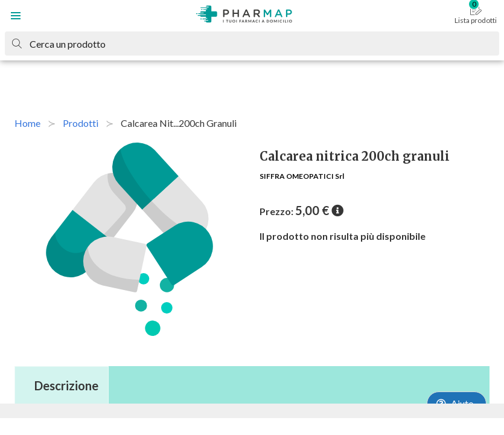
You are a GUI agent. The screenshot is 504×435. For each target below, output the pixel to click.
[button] (16, 16)
